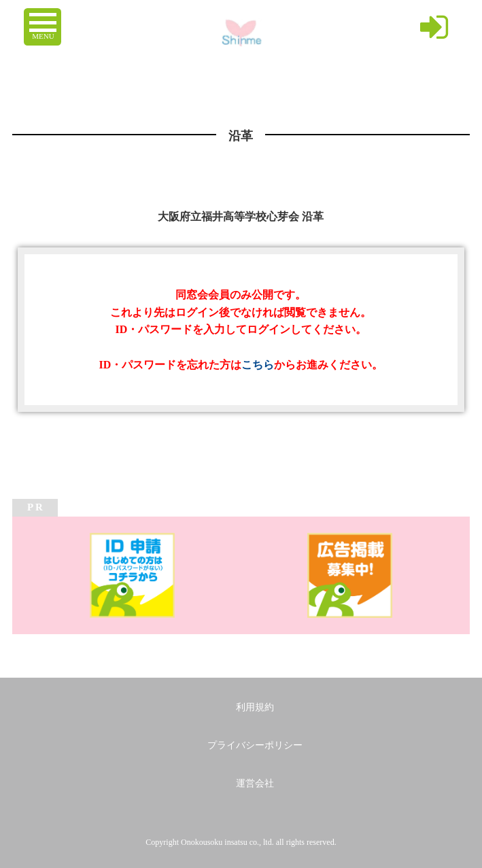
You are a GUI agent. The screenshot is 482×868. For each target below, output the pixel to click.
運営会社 (255, 783)
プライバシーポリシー (255, 745)
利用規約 (255, 707)
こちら (258, 365)
